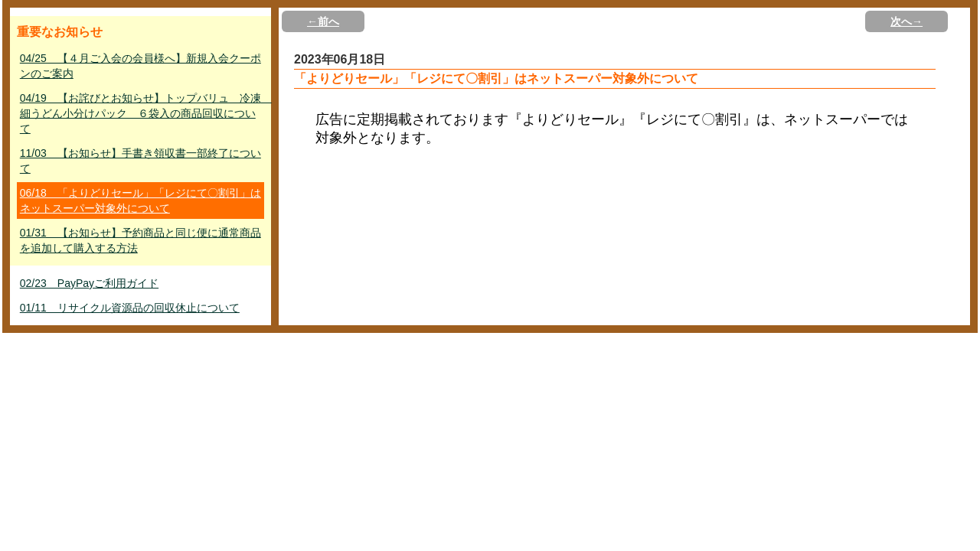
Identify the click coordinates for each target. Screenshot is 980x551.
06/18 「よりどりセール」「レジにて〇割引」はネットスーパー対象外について (140, 201)
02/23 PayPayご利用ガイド (89, 283)
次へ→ (906, 21)
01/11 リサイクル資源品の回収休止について (130, 308)
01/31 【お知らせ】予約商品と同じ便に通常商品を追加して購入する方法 (140, 240)
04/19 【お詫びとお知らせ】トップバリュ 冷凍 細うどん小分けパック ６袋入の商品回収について (142, 113)
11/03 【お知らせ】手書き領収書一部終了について (140, 161)
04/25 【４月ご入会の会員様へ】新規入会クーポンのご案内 (140, 66)
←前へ (323, 21)
